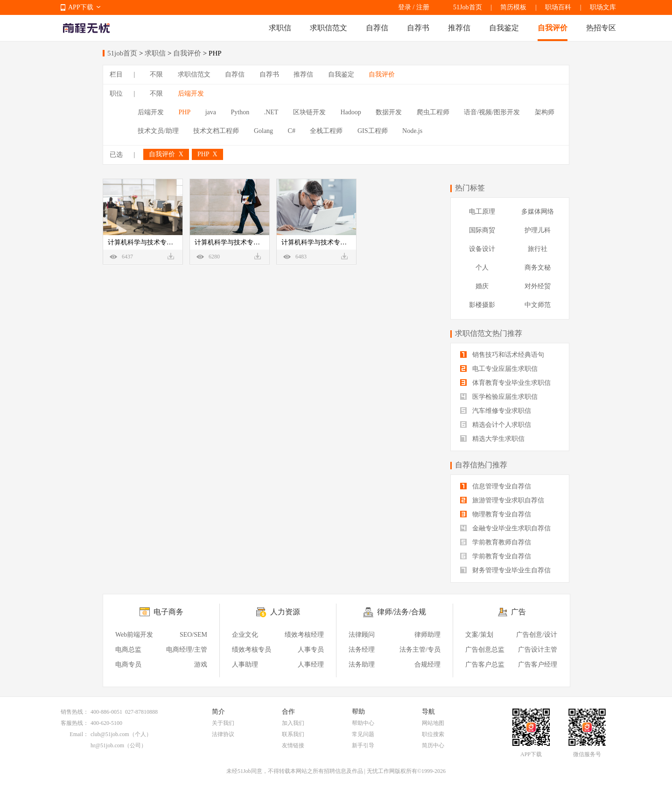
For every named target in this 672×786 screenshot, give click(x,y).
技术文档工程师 (216, 131)
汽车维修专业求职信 (496, 411)
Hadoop (350, 112)
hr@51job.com (107, 745)
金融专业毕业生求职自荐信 (505, 528)
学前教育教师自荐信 (496, 542)
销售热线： (75, 712)
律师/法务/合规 (402, 612)
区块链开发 (309, 112)
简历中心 (433, 745)
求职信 (280, 28)
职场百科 (558, 7)
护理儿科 (538, 230)
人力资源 (285, 612)
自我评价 (553, 28)
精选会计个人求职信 (496, 425)
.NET (271, 112)
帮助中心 (363, 723)
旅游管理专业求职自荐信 (502, 500)
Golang (263, 131)
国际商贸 (482, 230)
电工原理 (482, 212)
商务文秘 (538, 268)
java (211, 112)
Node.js (412, 131)
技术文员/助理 (158, 131)
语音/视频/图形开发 (492, 112)
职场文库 (603, 7)
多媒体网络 (538, 212)
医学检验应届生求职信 (499, 397)
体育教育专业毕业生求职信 (505, 383)
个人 (482, 268)
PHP (185, 112)
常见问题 (363, 734)
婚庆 (482, 286)
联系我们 (293, 734)
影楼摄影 (482, 305)
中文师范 (538, 305)
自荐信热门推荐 (481, 465)
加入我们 (293, 723)
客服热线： (75, 723)
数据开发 (389, 112)
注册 (423, 7)
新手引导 (363, 745)
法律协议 (223, 734)
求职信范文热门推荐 (489, 333)
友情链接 (293, 745)
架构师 (545, 112)
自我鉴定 (504, 28)
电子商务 (168, 612)
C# (292, 131)
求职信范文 (329, 28)
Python (240, 112)
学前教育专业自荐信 (496, 556)
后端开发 (191, 94)
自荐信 (377, 28)
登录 (405, 7)
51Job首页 (467, 7)
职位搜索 (433, 734)
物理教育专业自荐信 (496, 514)
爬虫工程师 (433, 112)
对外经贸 (538, 286)
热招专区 (601, 28)
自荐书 (418, 28)
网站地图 (433, 723)
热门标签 (470, 188)
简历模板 (513, 7)
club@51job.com (110, 734)
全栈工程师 (326, 131)
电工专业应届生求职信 (499, 369)
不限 (156, 74)
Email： (79, 734)
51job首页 (122, 53)
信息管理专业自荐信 (496, 486)
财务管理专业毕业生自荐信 (505, 570)
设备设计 (482, 249)
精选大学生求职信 (492, 439)
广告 (518, 612)
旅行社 (538, 249)
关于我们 (223, 723)
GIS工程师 (373, 131)
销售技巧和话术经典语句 (502, 355)
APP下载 (81, 7)
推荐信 (459, 28)
